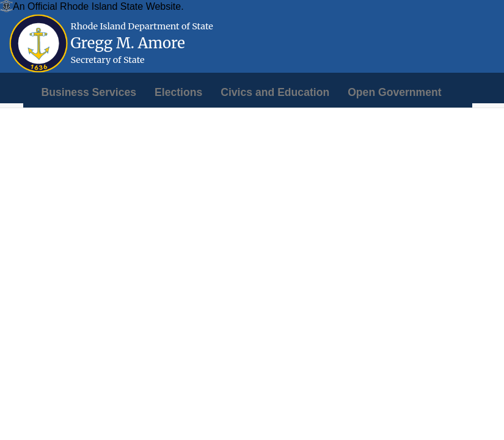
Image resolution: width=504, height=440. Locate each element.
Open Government (394, 92)
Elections (178, 92)
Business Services (89, 92)
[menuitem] (89, 92)
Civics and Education (275, 92)
